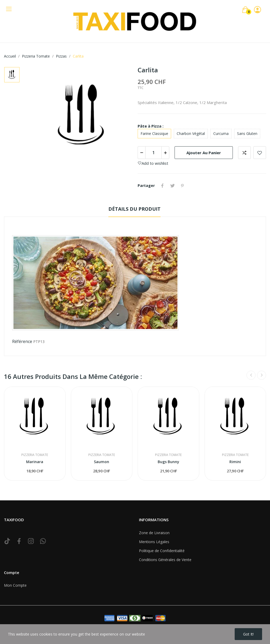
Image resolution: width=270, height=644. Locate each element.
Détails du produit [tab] (134, 209)
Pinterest (182, 186)
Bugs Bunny (168, 462)
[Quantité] (153, 153)
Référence (22, 341)
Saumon (102, 462)
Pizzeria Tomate (35, 455)
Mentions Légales (154, 542)
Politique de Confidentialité (162, 551)
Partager (162, 186)
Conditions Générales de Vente (165, 560)
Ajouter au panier (204, 153)
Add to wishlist (260, 153)
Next (262, 375)
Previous (251, 375)
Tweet (172, 186)
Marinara (35, 462)
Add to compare (244, 153)
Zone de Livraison (154, 533)
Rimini (235, 462)
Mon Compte (15, 585)
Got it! (248, 634)
